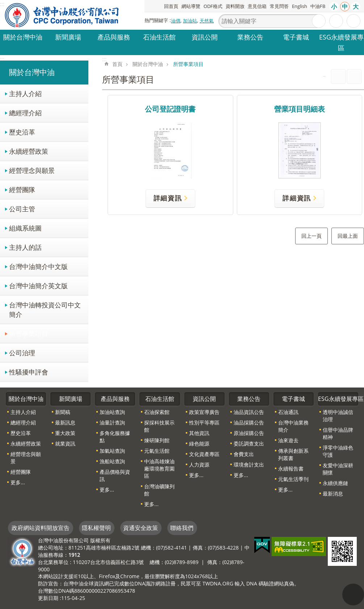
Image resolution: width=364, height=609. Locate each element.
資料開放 (235, 6)
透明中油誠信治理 (338, 416)
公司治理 (22, 353)
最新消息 (333, 494)
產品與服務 (114, 37)
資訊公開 (205, 37)
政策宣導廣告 (204, 412)
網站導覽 (191, 6)
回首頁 (171, 6)
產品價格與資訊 (115, 475)
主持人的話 (25, 247)
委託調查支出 (249, 444)
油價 (176, 21)
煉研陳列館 (157, 440)
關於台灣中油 (23, 37)
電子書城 (296, 37)
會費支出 (244, 454)
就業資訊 (65, 444)
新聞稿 (63, 412)
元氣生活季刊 (293, 479)
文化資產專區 (204, 454)
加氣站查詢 (112, 451)
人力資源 (199, 465)
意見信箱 (257, 6)
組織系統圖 (25, 228)
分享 (353, 21)
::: (2, 59)
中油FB (318, 6)
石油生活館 (159, 37)
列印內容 (338, 76)
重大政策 (65, 433)
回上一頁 (311, 236)
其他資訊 (199, 433)
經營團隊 (22, 189)
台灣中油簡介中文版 (38, 266)
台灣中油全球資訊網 (62, 15)
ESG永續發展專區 (341, 42)
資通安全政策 (141, 528)
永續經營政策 (29, 151)
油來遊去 (288, 440)
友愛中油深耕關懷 (338, 469)
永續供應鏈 (335, 483)
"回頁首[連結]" (353, 594)
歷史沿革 (22, 132)
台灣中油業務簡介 (293, 426)
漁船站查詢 (112, 461)
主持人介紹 (25, 93)
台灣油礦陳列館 (159, 490)
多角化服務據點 (115, 437)
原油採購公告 (249, 433)
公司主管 (22, 209)
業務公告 (250, 37)
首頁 (117, 64)
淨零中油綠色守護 (338, 451)
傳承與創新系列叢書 (293, 454)
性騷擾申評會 (29, 372)
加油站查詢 (112, 412)
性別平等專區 (204, 422)
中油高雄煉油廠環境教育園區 (159, 469)
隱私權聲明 (96, 528)
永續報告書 (291, 469)
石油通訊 (288, 412)
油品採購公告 (249, 422)
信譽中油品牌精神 (338, 433)
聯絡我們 (182, 528)
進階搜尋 (336, 21)
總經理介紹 (25, 113)
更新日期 (48, 598)
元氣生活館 (157, 451)
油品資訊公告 (249, 412)
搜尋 (319, 21)
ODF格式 (213, 6)
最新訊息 (65, 422)
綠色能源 (199, 444)
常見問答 (279, 6)
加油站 (190, 21)
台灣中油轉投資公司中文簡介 (45, 309)
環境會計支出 (249, 465)
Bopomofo (354, 76)
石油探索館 (157, 412)
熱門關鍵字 (156, 20)
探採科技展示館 (159, 426)
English (300, 6)
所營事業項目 (29, 333)
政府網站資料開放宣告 (41, 528)
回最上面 (348, 236)
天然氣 (207, 21)
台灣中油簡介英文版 (38, 285)
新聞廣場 (68, 37)
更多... (18, 482)
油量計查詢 (112, 422)
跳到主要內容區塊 (4, 4)
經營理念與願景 (32, 170)
